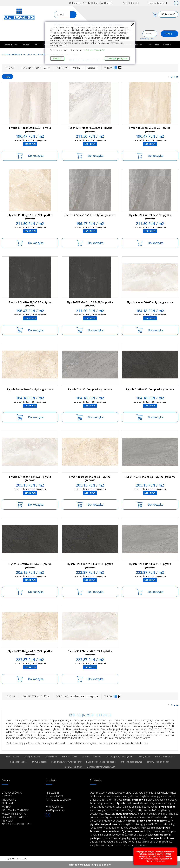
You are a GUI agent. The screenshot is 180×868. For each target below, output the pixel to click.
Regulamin (9, 803)
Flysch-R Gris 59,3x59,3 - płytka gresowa (90, 215)
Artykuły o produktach (16, 824)
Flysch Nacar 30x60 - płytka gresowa (150, 302)
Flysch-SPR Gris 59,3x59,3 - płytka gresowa (150, 217)
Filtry (7, 77)
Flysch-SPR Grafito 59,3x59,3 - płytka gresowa (90, 304)
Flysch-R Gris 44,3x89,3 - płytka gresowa (150, 477)
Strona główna (11, 45)
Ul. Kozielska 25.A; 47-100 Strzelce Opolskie (91, 3)
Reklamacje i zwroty (14, 817)
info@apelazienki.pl (157, 3)
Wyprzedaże (153, 45)
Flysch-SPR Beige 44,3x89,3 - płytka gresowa (30, 653)
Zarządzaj (57, 58)
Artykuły (7, 821)
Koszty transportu (14, 814)
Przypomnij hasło (147, 39)
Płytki (36, 45)
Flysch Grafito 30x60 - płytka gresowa (150, 389)
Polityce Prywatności (95, 50)
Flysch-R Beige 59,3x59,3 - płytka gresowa (150, 129)
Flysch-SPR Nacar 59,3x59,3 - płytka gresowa (90, 129)
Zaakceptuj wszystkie (117, 58)
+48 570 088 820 (130, 3)
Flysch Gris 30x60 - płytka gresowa (90, 389)
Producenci (9, 800)
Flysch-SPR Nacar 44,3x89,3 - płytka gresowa (90, 653)
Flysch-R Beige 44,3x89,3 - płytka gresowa (90, 478)
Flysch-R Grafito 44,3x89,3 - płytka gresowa (30, 566)
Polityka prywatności (16, 810)
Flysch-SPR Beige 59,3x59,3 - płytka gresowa (30, 217)
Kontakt (167, 45)
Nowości (26, 45)
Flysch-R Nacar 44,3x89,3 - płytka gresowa (30, 478)
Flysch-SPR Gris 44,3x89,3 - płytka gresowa (150, 566)
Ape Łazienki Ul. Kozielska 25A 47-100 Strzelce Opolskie (59, 796)
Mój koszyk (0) (168, 14)
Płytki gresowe (41, 54)
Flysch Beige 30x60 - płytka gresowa (30, 389)
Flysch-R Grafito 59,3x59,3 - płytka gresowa (30, 304)
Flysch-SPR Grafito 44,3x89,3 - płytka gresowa (90, 566)
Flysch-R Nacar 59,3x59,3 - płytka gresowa (30, 129)
